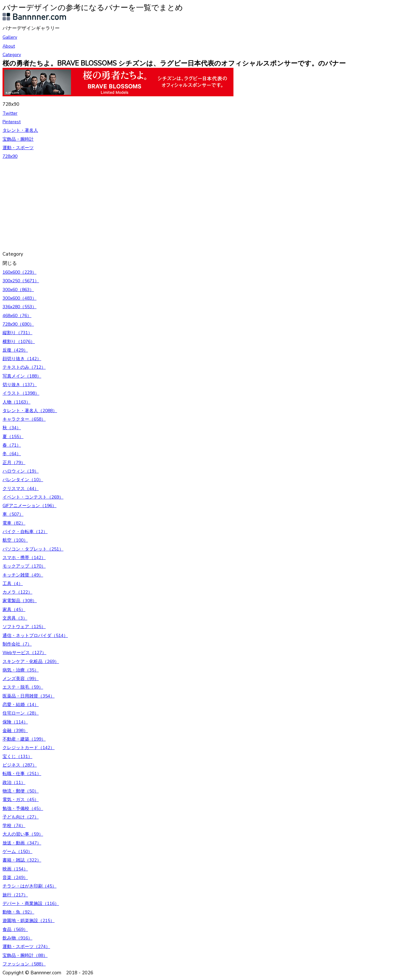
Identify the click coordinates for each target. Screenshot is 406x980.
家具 (14, 610)
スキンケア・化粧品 (31, 662)
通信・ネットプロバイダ (35, 636)
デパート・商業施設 (31, 904)
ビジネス (20, 765)
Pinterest (12, 122)
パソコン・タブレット (33, 549)
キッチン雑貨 (23, 575)
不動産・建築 (24, 739)
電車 (14, 523)
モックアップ (24, 566)
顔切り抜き (22, 359)
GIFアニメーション (29, 506)
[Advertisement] (193, 205)
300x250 (21, 281)
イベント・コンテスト (33, 497)
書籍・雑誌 (22, 860)
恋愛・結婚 (21, 705)
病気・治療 (21, 670)
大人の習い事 (23, 834)
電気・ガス (21, 800)
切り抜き (20, 385)
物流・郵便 (21, 791)
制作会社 (17, 644)
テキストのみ (24, 367)
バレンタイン (23, 480)
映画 (15, 869)
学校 (14, 826)
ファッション (24, 964)
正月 (14, 463)
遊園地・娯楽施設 (29, 921)
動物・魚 (18, 912)
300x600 (20, 298)
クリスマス (21, 489)
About (9, 46)
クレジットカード (29, 748)
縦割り (17, 333)
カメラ (17, 592)
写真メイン (22, 376)
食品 (15, 929)
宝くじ (17, 757)
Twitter (10, 113)
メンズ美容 (21, 679)
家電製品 (20, 601)
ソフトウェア (24, 627)
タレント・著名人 (20, 130)
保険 (15, 722)
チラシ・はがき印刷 (29, 886)
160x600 (20, 272)
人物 (16, 402)
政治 (14, 783)
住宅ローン (21, 713)
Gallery (10, 37)
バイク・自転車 (25, 532)
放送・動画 (22, 843)
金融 (15, 731)
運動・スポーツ (18, 148)
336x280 (20, 307)
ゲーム (17, 852)
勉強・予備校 (23, 808)
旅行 (15, 895)
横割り (19, 342)
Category (12, 55)
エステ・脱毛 (23, 687)
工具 (13, 584)
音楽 (15, 878)
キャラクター (24, 419)
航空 (15, 540)
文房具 (15, 618)
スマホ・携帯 (24, 558)
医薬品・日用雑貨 (29, 696)
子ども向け (21, 817)
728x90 (10, 156)
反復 (15, 350)
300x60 (18, 290)
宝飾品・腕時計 (18, 139)
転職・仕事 (22, 774)
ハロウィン (21, 471)
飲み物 (17, 938)
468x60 (17, 316)
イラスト (21, 393)
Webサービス (24, 653)
